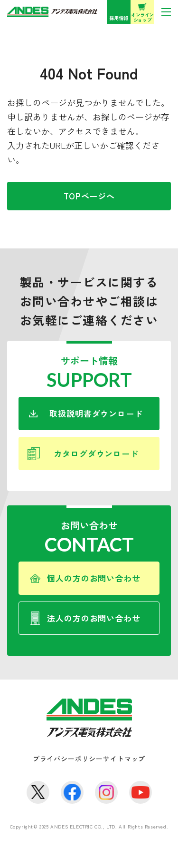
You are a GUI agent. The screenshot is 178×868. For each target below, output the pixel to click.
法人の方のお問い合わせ (94, 618)
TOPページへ (89, 196)
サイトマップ (124, 759)
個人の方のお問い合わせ (94, 578)
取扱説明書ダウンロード (96, 413)
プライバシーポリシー (68, 759)
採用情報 (119, 18)
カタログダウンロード (96, 453)
